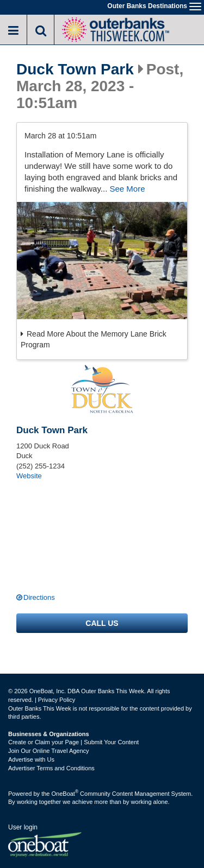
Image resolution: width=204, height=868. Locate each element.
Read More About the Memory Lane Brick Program (94, 339)
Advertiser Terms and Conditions (51, 768)
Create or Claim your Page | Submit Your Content (73, 742)
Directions (39, 597)
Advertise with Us (31, 759)
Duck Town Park (75, 69)
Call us (102, 623)
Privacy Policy (57, 700)
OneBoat (65, 794)
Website (29, 476)
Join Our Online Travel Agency (49, 751)
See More (127, 189)
